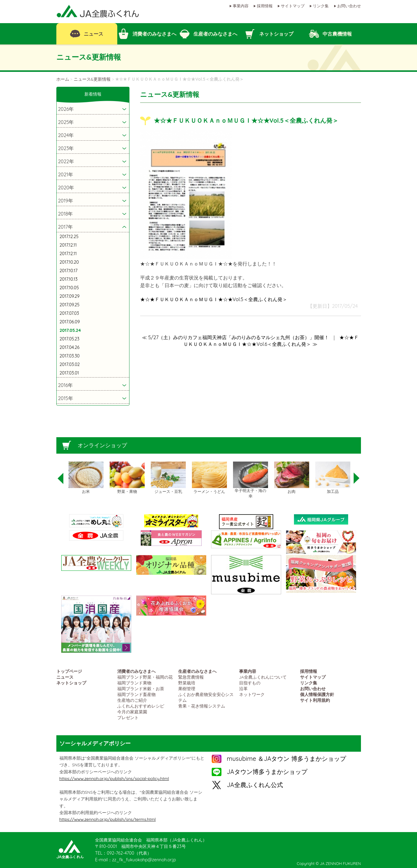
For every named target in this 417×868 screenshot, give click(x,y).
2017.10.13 (69, 279)
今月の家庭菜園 (132, 712)
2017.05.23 (70, 339)
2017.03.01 (69, 373)
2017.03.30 (70, 356)
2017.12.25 (69, 237)
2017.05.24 (70, 330)
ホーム (63, 79)
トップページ (69, 671)
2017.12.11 (68, 245)
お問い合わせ (349, 6)
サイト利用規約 (315, 700)
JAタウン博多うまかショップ (267, 772)
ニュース (65, 677)
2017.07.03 (69, 313)
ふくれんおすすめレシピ (141, 706)
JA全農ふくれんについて (263, 677)
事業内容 (241, 6)
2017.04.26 (70, 347)
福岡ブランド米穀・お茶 (141, 689)
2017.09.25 (70, 305)
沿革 (243, 689)
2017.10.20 (69, 262)
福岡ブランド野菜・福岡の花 (145, 677)
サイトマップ (293, 6)
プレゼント (128, 717)
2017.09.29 (70, 296)
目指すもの (250, 683)
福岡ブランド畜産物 (136, 694)
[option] (86, 478)
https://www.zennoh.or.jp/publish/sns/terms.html (108, 819)
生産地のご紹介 (132, 700)
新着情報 (93, 94)
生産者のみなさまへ (197, 671)
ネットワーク (252, 694)
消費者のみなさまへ (136, 671)
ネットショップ (71, 683)
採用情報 (265, 6)
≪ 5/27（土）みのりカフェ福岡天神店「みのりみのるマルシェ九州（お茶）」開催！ (235, 337)
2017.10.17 (69, 271)
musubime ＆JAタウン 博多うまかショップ (286, 759)
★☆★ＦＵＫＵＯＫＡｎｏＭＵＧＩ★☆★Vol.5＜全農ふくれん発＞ (214, 299)
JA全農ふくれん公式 (255, 785)
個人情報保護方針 (317, 694)
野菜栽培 (187, 683)
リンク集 (321, 6)
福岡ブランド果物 (134, 683)
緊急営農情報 (191, 677)
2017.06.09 (70, 322)
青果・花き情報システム (202, 706)
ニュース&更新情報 (92, 79)
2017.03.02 (70, 364)
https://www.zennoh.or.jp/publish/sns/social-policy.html (114, 778)
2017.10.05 (69, 288)
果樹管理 (187, 689)
